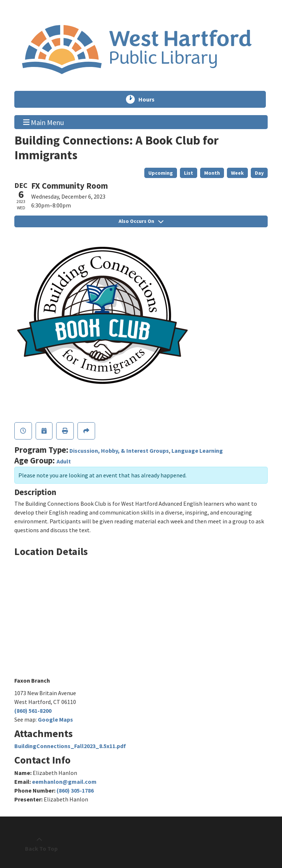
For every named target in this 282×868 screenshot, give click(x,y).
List (189, 173)
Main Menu (44, 122)
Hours (150, 99)
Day (259, 173)
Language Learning (197, 451)
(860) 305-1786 (75, 790)
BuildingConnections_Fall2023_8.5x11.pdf (70, 746)
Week (237, 173)
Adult (64, 461)
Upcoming (161, 173)
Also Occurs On (141, 221)
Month (212, 173)
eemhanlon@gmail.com (64, 782)
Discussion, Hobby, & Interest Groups (119, 451)
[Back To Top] (39, 844)
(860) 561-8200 (33, 711)
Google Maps (55, 719)
